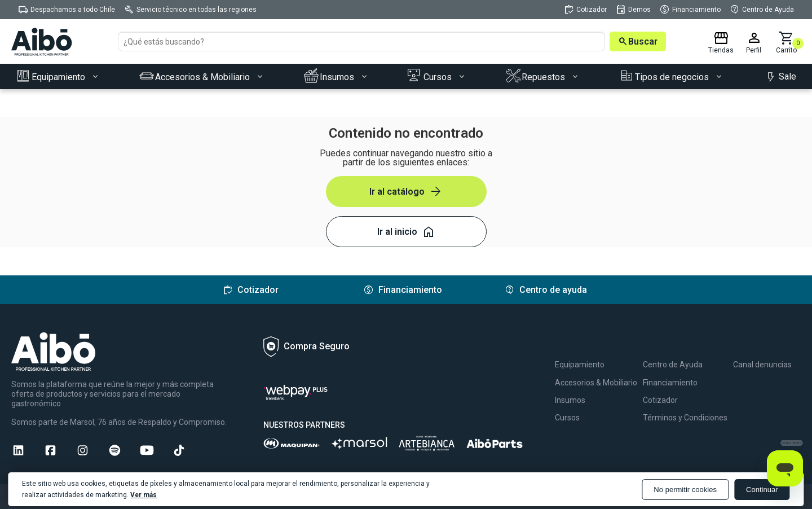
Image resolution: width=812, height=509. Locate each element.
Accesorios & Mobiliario (596, 383)
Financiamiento (670, 383)
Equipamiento (580, 365)
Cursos (567, 418)
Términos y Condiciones (685, 418)
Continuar (762, 490)
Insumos (570, 400)
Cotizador (660, 400)
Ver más (144, 495)
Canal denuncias (762, 365)
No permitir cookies (684, 490)
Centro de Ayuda (673, 365)
